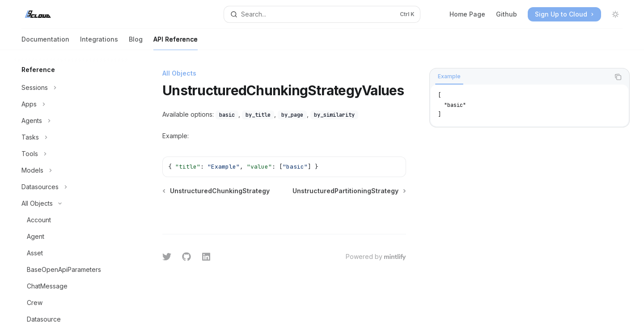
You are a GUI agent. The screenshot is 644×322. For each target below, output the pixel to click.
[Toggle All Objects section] (72, 203)
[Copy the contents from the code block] (618, 77)
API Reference (176, 43)
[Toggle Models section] (72, 170)
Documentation (45, 43)
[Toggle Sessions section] (72, 88)
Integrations (99, 43)
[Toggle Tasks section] (72, 137)
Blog (136, 43)
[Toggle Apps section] (72, 104)
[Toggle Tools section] (72, 154)
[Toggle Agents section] (72, 121)
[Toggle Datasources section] (72, 187)
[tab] (449, 76)
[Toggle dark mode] (615, 14)
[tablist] (520, 77)
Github (506, 14)
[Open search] (322, 14)
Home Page (467, 14)
